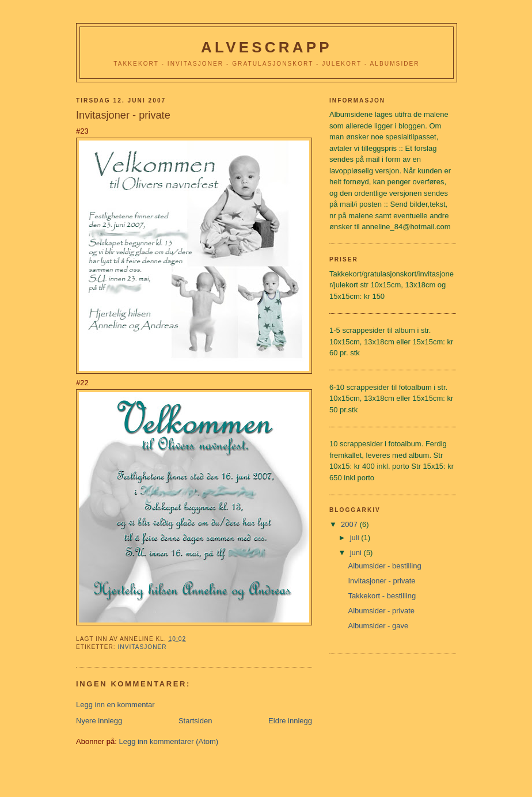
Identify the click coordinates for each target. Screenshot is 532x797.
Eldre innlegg (290, 721)
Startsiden (195, 721)
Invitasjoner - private (381, 581)
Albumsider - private (381, 611)
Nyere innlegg (99, 721)
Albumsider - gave (378, 626)
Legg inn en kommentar (115, 705)
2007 (350, 524)
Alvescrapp (267, 47)
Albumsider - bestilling (384, 566)
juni (357, 553)
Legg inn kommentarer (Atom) (168, 741)
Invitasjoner (142, 647)
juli (356, 538)
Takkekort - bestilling (382, 596)
